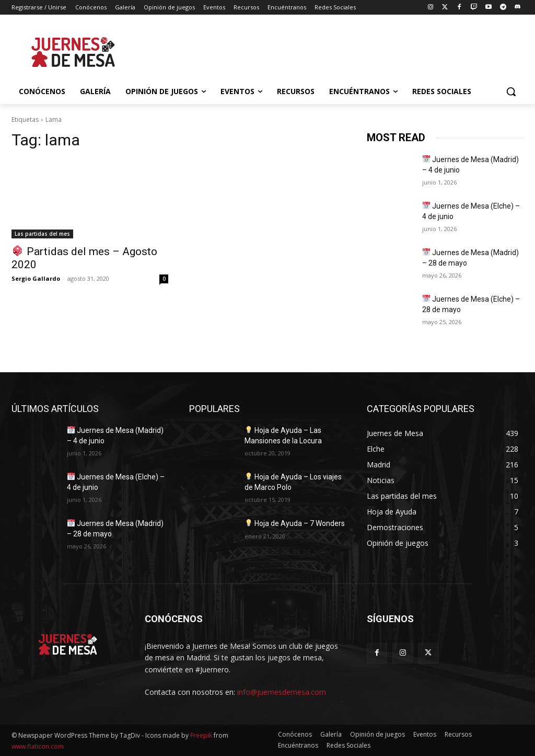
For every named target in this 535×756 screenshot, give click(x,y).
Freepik (201, 735)
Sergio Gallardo (36, 278)
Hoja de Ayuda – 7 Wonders (295, 523)
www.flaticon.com (38, 746)
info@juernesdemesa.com (282, 692)
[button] (511, 91)
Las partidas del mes (42, 234)
